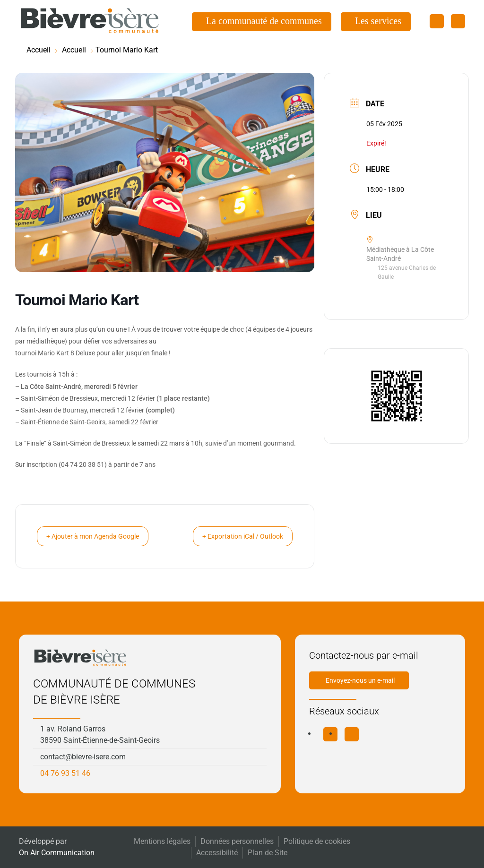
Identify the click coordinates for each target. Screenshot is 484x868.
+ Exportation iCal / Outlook (235, 536)
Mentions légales (162, 841)
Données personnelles (237, 841)
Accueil (39, 50)
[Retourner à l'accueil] (90, 21)
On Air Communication (57, 853)
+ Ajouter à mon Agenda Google (101, 536)
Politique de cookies (317, 841)
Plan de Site (268, 853)
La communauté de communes (264, 21)
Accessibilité (217, 853)
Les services (378, 21)
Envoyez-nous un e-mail (360, 680)
